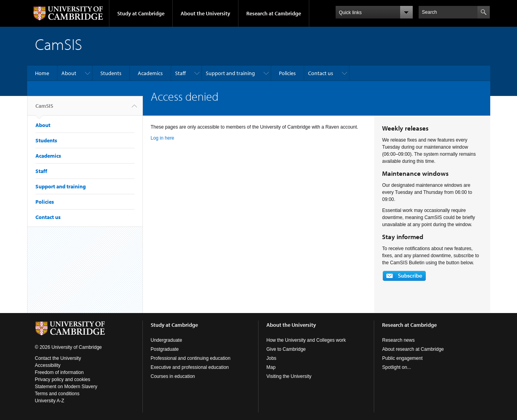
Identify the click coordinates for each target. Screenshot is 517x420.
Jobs (271, 358)
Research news (398, 340)
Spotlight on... (396, 367)
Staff (180, 73)
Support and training (230, 73)
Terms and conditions (57, 394)
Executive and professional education (190, 367)
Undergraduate (166, 340)
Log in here (162, 138)
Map (271, 367)
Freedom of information (59, 372)
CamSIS (44, 109)
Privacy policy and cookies (63, 379)
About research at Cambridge (413, 349)
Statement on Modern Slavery (66, 387)
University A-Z (50, 401)
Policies (287, 73)
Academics (150, 73)
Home (42, 73)
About (69, 73)
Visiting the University (289, 376)
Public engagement (402, 358)
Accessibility (48, 365)
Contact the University (58, 358)
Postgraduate (165, 349)
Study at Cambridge (141, 13)
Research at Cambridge (274, 13)
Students (111, 73)
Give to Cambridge (286, 349)
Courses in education (173, 376)
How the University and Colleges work (306, 340)
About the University (205, 13)
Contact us (321, 73)
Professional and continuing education (191, 358)
